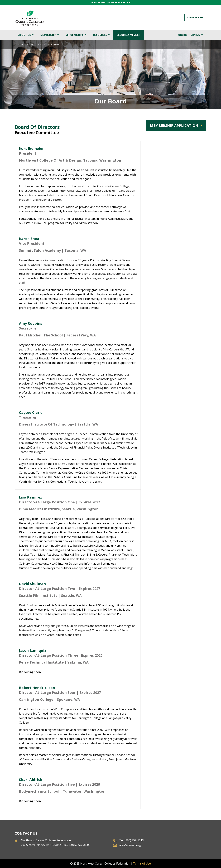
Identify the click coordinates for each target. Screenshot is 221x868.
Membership (49, 35)
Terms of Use (142, 864)
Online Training (189, 35)
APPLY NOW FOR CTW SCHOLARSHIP (111, 2)
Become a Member (128, 35)
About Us (25, 35)
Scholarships (75, 35)
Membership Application (174, 125)
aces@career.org (130, 845)
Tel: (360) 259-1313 (131, 840)
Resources (100, 35)
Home (20, 44)
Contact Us (195, 17)
